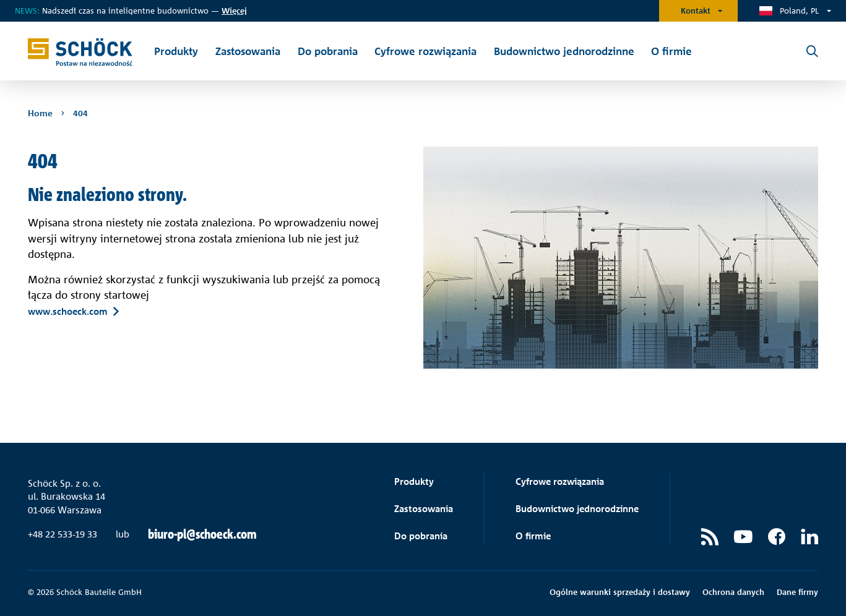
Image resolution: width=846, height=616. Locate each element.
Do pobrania (421, 536)
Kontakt (696, 11)
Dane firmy (797, 592)
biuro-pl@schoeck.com (202, 534)
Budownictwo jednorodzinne (577, 509)
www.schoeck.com (68, 311)
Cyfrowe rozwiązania (560, 481)
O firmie (533, 536)
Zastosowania (424, 509)
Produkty (414, 481)
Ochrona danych (733, 592)
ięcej (234, 11)
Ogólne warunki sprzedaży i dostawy (620, 592)
